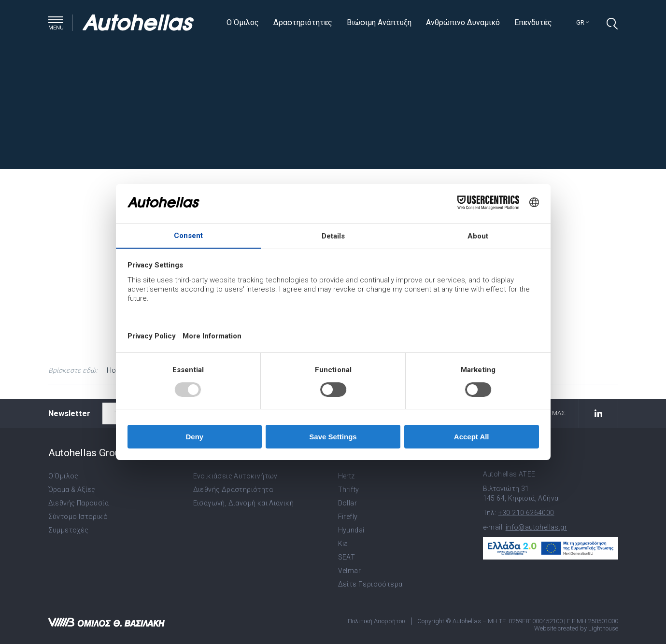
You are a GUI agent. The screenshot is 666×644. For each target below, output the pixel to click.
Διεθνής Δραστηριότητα (233, 490)
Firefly (348, 517)
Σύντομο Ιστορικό (78, 517)
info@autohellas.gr (536, 527)
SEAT (347, 557)
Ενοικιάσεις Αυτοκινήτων (235, 476)
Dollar (347, 503)
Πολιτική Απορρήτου (376, 621)
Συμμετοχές (69, 530)
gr (583, 22)
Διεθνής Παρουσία (78, 503)
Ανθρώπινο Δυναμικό (463, 22)
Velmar (349, 571)
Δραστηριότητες (303, 22)
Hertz (347, 476)
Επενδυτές (533, 22)
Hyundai (351, 530)
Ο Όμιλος (243, 22)
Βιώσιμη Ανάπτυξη (379, 22)
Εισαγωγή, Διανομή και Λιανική (244, 503)
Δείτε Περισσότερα (370, 584)
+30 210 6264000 (526, 513)
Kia (343, 544)
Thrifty (349, 490)
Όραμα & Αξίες (72, 490)
